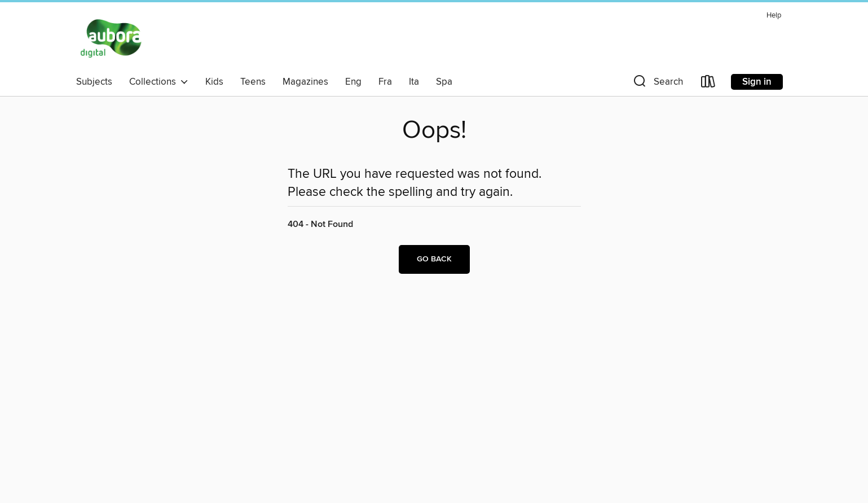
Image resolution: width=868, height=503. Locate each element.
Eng (353, 82)
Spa (444, 82)
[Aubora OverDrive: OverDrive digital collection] (113, 39)
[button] (657, 84)
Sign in (757, 82)
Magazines (305, 82)
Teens (253, 82)
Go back (434, 259)
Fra (385, 82)
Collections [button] (159, 82)
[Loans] (708, 84)
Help (774, 16)
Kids (214, 82)
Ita (414, 82)
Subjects (94, 82)
